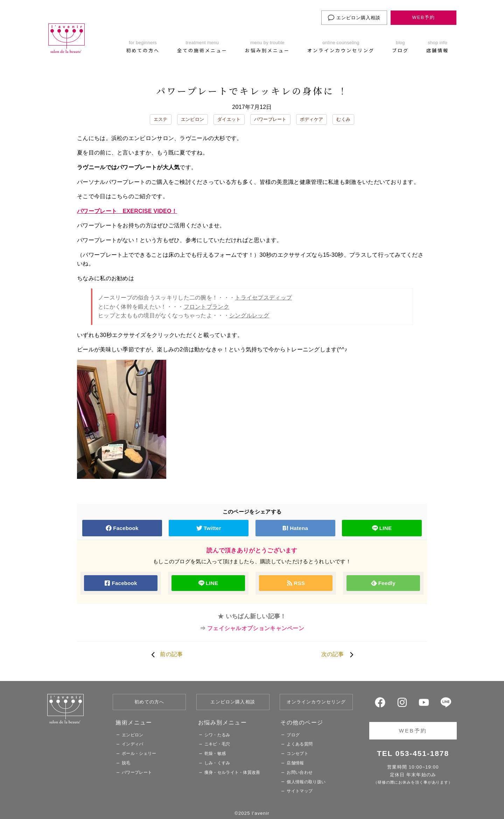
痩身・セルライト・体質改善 (232, 772)
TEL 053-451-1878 (413, 753)
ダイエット (229, 119)
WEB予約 (423, 17)
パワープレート (270, 119)
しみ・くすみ (217, 763)
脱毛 (126, 763)
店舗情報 (295, 763)
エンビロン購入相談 (354, 18)
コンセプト (297, 753)
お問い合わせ (300, 772)
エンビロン (193, 119)
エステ (161, 119)
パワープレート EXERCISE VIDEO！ (127, 211)
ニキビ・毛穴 (217, 744)
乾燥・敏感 (215, 753)
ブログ (293, 735)
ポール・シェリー (139, 753)
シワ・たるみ (217, 735)
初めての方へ (149, 702)
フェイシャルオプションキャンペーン (256, 628)
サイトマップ (300, 791)
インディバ (133, 744)
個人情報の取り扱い (306, 782)
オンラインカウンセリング (316, 702)
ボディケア (312, 119)
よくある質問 (300, 744)
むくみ (343, 119)
